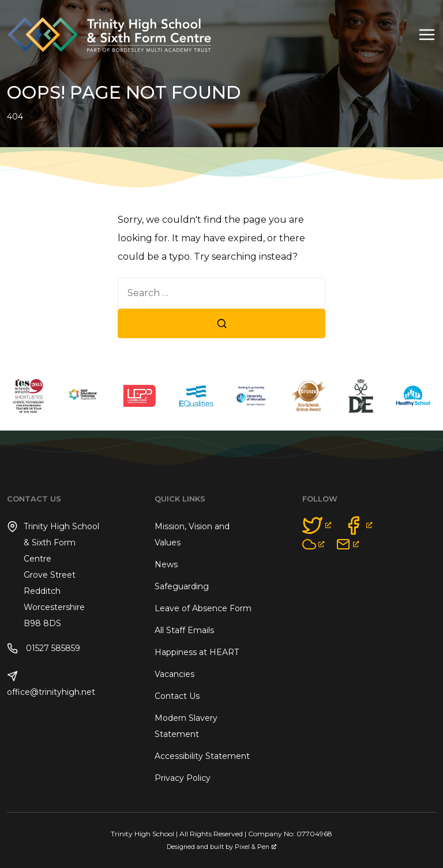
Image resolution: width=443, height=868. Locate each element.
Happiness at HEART (197, 652)
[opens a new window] (317, 525)
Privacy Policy (183, 778)
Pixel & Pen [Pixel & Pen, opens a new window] (256, 847)
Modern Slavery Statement (186, 726)
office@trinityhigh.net (51, 684)
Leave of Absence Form (203, 608)
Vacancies (174, 674)
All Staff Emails (184, 630)
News (166, 564)
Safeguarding (182, 586)
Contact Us (177, 696)
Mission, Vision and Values (192, 534)
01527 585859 (44, 648)
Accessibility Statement (202, 756)
